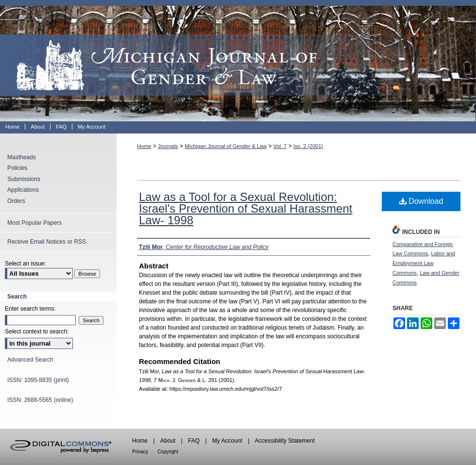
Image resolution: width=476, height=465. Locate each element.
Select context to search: (37, 332)
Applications (23, 190)
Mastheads (22, 157)
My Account (227, 441)
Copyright (168, 452)
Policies (17, 168)
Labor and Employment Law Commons (424, 263)
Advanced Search (30, 360)
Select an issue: (25, 264)
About (168, 441)
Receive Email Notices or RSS (47, 242)
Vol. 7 (280, 146)
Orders (16, 201)
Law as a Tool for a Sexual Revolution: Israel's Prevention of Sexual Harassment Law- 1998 (246, 208)
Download (421, 201)
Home (144, 146)
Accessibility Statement (285, 441)
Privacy (140, 452)
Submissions (24, 179)
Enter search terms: (30, 309)
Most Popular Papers (34, 223)
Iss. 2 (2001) (308, 146)
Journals (168, 146)
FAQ (194, 441)
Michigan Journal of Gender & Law (238, 61)
